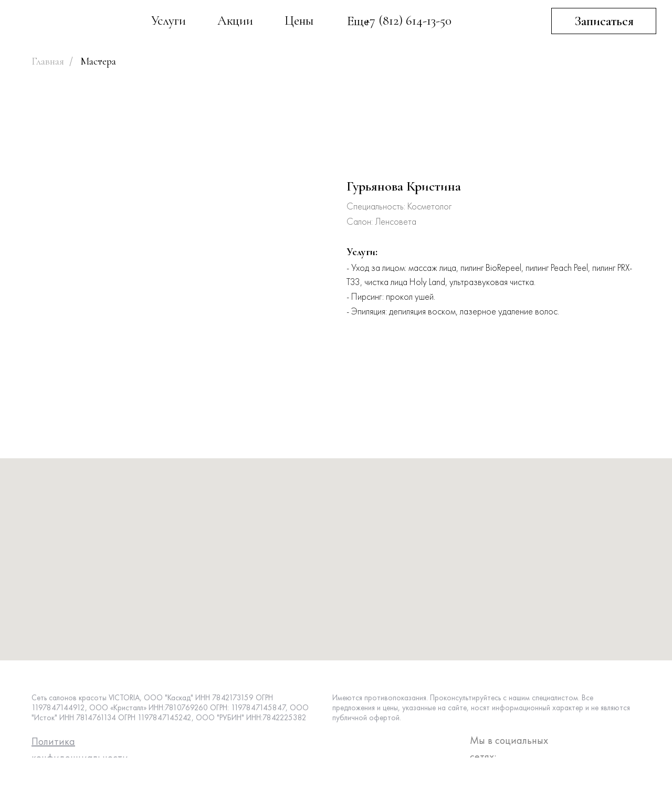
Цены (299, 20)
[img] (79, 23)
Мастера (98, 61)
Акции (235, 20)
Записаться (604, 21)
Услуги (169, 20)
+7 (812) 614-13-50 (408, 20)
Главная (48, 61)
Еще (358, 21)
